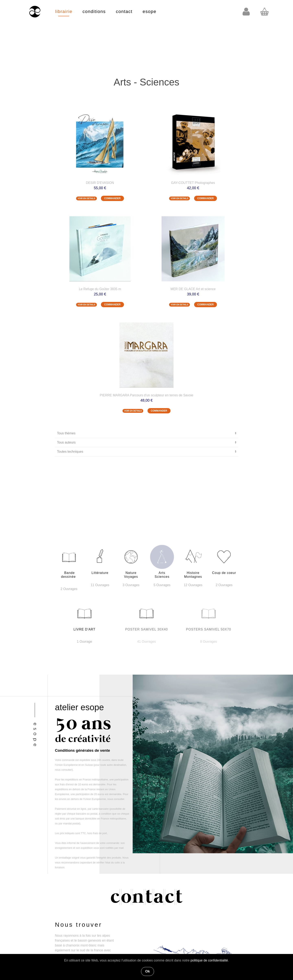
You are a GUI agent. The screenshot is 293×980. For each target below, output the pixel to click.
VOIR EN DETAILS (86, 198)
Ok (148, 971)
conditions (94, 11)
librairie (64, 11)
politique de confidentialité (209, 960)
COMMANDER (112, 198)
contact (124, 11)
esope (149, 11)
